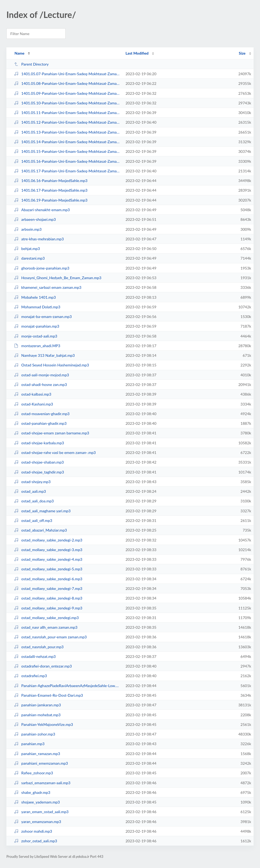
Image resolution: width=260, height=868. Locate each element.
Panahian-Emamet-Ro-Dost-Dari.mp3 (48, 695)
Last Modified (137, 53)
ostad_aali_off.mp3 (33, 520)
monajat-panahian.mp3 (37, 326)
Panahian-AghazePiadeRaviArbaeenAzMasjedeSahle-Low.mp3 (67, 686)
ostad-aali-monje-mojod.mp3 (41, 375)
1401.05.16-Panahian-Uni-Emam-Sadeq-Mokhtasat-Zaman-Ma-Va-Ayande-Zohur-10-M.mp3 (67, 161)
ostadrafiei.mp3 (30, 676)
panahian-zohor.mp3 (35, 734)
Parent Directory (31, 64)
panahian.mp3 (29, 744)
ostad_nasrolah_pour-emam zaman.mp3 (50, 637)
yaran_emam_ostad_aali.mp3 (41, 812)
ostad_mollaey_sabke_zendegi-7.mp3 (48, 588)
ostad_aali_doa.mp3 (34, 501)
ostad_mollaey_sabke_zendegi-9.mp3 (48, 608)
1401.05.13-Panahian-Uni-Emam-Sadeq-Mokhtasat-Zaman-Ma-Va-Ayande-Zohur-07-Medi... (67, 132)
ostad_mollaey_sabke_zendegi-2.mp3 (48, 540)
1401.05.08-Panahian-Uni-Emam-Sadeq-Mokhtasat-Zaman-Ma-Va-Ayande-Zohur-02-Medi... (67, 83)
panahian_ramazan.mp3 (37, 754)
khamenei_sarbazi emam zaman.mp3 (48, 287)
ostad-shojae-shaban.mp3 (39, 462)
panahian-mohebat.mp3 (37, 715)
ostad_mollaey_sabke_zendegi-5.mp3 (48, 569)
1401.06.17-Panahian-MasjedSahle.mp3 (51, 190)
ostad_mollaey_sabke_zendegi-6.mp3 (48, 579)
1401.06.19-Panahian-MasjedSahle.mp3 (51, 200)
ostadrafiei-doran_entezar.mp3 (43, 666)
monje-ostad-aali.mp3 (36, 336)
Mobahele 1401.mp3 (35, 297)
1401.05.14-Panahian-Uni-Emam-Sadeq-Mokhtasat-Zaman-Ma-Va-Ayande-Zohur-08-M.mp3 (67, 142)
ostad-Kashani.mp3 (33, 404)
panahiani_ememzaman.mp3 (41, 763)
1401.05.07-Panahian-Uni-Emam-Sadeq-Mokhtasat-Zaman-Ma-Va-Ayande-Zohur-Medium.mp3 (67, 74)
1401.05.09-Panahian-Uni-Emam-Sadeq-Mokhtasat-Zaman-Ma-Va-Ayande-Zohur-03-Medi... (67, 93)
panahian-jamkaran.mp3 (37, 705)
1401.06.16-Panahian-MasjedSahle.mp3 (51, 181)
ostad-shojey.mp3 (32, 482)
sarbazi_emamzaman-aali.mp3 (42, 783)
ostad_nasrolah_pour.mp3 (39, 647)
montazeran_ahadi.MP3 (37, 346)
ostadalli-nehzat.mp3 (35, 656)
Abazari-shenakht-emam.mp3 (42, 210)
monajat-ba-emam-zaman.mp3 (43, 317)
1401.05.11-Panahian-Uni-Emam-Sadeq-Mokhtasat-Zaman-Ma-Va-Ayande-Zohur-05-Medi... (67, 113)
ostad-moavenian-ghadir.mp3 (42, 414)
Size (242, 53)
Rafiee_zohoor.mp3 (33, 773)
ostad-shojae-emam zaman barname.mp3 (51, 433)
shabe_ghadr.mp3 (32, 792)
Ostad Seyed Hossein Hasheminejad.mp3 (51, 365)
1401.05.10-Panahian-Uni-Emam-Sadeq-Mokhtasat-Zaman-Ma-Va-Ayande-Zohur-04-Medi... (67, 103)
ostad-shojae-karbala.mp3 (39, 443)
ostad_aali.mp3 (30, 491)
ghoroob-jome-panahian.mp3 (42, 268)
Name (19, 53)
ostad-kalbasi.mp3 (32, 394)
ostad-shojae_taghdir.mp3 (39, 472)
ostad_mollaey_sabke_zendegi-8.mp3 (48, 598)
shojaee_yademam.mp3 (37, 802)
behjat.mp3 (27, 249)
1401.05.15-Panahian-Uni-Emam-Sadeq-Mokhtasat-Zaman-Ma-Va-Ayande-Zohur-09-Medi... (67, 151)
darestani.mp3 (29, 258)
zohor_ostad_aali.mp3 (35, 841)
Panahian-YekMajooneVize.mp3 (43, 724)
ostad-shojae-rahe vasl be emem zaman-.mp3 (55, 452)
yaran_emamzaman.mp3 (37, 822)
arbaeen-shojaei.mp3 (35, 219)
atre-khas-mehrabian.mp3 (39, 239)
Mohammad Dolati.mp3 (37, 307)
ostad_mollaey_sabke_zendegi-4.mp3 (48, 559)
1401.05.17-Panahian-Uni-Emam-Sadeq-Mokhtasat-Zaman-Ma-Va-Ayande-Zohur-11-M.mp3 (67, 171)
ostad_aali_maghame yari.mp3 (42, 511)
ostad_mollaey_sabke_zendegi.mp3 (46, 618)
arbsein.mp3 (28, 229)
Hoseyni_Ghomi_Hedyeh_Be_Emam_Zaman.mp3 (58, 278)
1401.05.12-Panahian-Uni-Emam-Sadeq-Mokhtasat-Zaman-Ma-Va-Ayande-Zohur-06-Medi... (67, 122)
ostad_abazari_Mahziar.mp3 (40, 530)
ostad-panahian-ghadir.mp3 (40, 423)
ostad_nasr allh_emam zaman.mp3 (46, 627)
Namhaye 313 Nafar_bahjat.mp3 (44, 355)
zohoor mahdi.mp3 (33, 831)
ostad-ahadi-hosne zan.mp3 (40, 384)
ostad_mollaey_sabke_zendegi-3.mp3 (48, 550)
